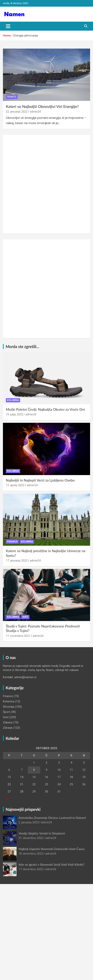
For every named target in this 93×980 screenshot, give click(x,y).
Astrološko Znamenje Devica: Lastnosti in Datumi (52, 818)
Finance (12, 97)
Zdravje (8, 728)
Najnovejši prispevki (23, 809)
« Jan (6, 799)
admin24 (35, 112)
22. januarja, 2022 (17, 112)
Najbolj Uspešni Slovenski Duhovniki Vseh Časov (52, 849)
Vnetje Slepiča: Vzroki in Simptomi (42, 833)
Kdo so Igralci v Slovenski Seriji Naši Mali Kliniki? (51, 864)
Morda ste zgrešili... (22, 347)
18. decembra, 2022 (31, 854)
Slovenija (9, 707)
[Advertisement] (46, 184)
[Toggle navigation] (8, 26)
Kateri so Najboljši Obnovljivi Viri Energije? (42, 106)
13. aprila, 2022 (15, 485)
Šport (6, 712)
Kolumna (13, 400)
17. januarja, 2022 (17, 561)
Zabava (8, 722)
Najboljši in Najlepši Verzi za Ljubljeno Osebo (40, 480)
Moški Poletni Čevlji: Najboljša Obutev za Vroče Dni (45, 409)
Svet (25, 617)
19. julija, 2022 (14, 414)
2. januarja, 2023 (29, 822)
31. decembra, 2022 (31, 838)
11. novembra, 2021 (18, 636)
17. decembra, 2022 (31, 869)
